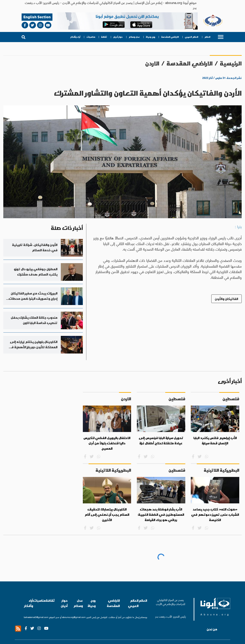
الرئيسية (231, 63)
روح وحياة (150, 37)
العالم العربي (192, 37)
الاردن (152, 63)
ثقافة (104, 37)
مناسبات (91, 37)
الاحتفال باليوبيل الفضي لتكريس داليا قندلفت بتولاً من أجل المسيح (107, 443)
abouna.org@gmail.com (74, 617)
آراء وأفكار (75, 37)
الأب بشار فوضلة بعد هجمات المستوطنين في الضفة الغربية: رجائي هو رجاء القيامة (161, 515)
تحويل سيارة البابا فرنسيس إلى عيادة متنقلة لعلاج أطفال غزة (161, 441)
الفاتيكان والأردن (226, 299)
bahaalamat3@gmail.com (36, 617)
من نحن (212, 629)
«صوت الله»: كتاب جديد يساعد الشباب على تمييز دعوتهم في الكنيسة (215, 515)
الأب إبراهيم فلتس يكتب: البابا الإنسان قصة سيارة (215, 441)
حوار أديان (118, 37)
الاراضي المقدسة (170, 37)
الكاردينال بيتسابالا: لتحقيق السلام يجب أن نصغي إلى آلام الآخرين (107, 515)
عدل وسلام (134, 37)
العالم (207, 37)
